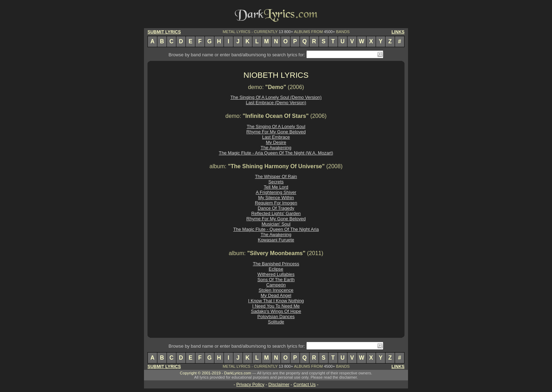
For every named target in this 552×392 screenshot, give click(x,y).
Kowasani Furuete (276, 240)
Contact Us (304, 384)
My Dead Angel (276, 295)
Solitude (276, 322)
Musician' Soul (276, 224)
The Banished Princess (276, 264)
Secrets (276, 182)
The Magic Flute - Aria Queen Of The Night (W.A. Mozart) (276, 153)
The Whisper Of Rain (276, 176)
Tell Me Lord (276, 187)
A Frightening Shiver (276, 192)
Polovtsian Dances (276, 317)
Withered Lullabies (276, 274)
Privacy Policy (250, 384)
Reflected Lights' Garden (276, 213)
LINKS (398, 32)
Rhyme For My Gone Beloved (276, 132)
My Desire (276, 142)
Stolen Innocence (276, 290)
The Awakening (276, 148)
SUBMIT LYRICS (164, 32)
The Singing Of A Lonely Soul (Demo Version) (276, 97)
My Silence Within (276, 198)
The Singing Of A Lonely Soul (276, 127)
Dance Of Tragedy (276, 208)
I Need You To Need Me (276, 306)
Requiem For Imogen (276, 203)
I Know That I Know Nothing (276, 301)
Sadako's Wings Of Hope (276, 311)
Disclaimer (279, 384)
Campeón (276, 285)
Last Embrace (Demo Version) (276, 103)
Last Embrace (276, 137)
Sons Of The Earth (276, 280)
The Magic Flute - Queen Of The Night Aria (276, 229)
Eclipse (276, 269)
